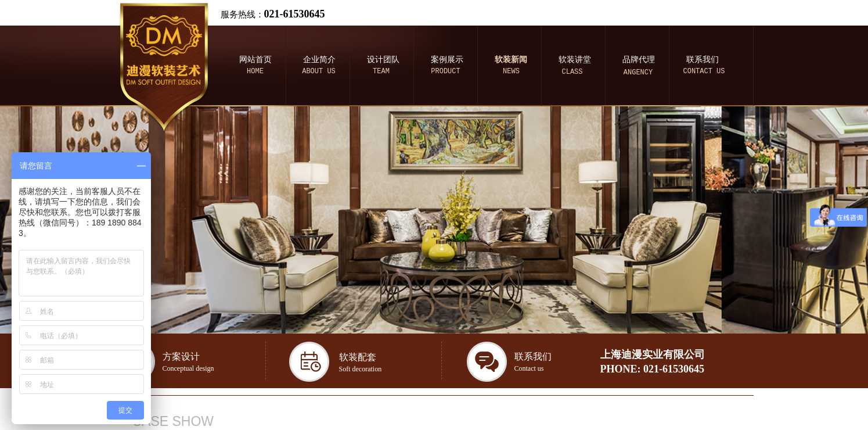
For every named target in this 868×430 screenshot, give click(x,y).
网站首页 (255, 60)
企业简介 (319, 60)
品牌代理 (639, 60)
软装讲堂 (575, 60)
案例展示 (447, 60)
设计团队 (383, 60)
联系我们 (703, 60)
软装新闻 (511, 60)
